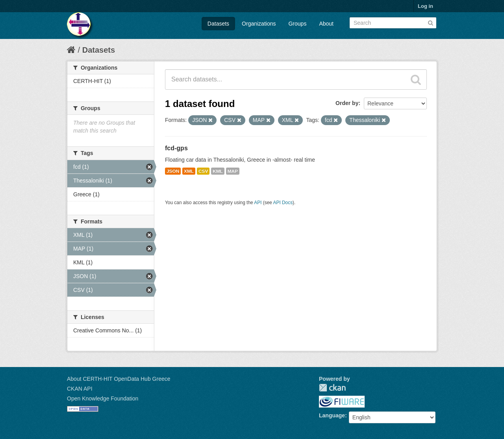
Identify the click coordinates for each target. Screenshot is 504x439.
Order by (347, 103)
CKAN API (80, 389)
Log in (425, 6)
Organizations (259, 24)
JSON (173, 171)
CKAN (332, 388)
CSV (203, 171)
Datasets (218, 24)
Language (332, 415)
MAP (233, 171)
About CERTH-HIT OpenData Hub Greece (119, 379)
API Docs (283, 203)
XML (189, 171)
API (258, 203)
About (326, 24)
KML (218, 171)
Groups (297, 24)
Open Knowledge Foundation (103, 398)
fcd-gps (176, 148)
